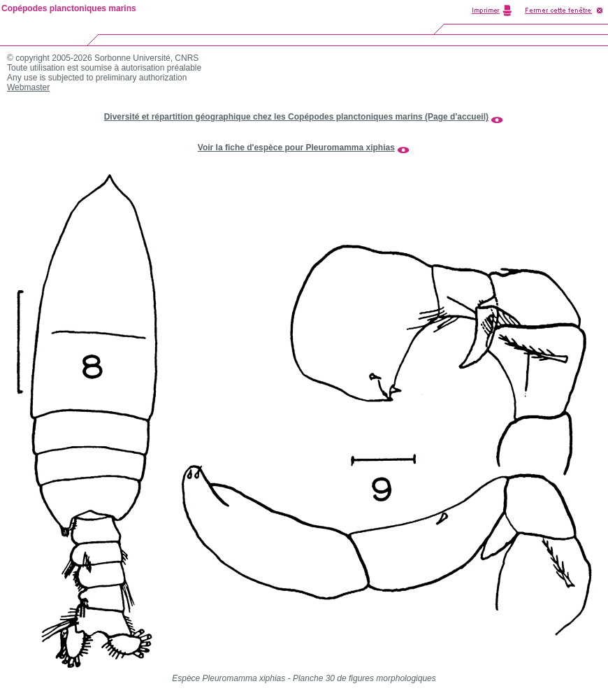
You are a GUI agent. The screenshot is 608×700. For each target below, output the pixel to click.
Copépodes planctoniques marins (69, 8)
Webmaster (28, 87)
